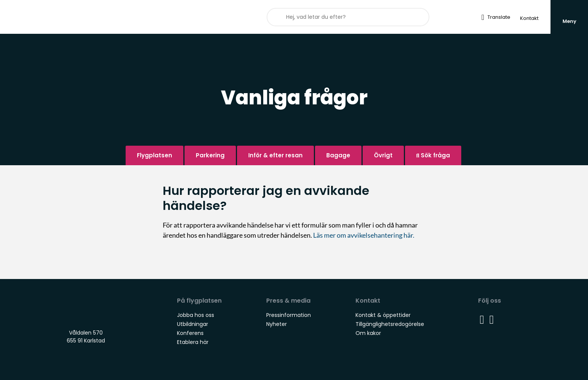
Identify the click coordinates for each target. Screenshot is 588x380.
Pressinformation (289, 315)
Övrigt (383, 155)
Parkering (210, 155)
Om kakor (368, 333)
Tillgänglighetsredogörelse (390, 324)
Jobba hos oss (196, 315)
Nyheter (277, 324)
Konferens (190, 333)
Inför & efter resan (275, 155)
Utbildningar (193, 324)
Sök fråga (433, 155)
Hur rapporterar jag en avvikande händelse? (266, 198)
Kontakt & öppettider (383, 315)
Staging (61, 17)
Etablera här (193, 342)
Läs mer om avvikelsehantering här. (364, 235)
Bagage (338, 155)
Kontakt (529, 18)
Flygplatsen (154, 155)
